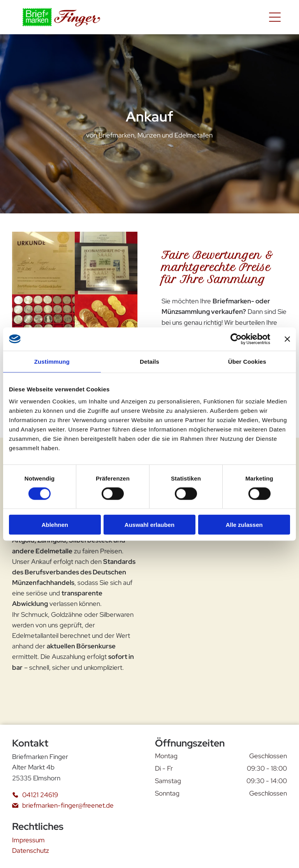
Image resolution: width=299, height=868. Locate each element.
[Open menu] (275, 17)
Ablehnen (55, 525)
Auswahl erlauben (149, 525)
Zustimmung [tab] (52, 361)
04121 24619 (40, 795)
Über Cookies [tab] (247, 361)
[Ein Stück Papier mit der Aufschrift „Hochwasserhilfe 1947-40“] (106, 263)
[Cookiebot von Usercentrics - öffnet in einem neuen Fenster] (236, 339)
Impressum (28, 840)
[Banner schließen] (287, 339)
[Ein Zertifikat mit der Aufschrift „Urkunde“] (43, 263)
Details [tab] (149, 361)
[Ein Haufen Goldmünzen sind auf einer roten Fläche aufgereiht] (106, 326)
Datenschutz (31, 850)
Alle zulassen (244, 525)
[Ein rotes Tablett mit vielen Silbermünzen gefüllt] (43, 326)
